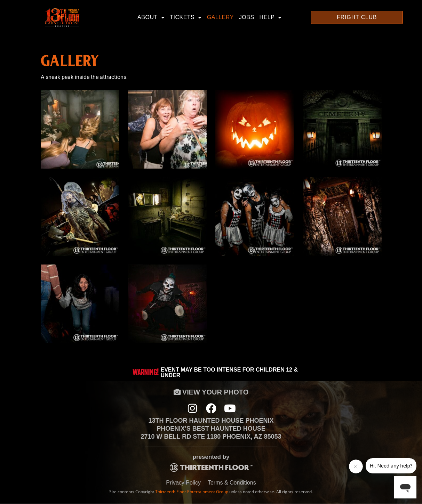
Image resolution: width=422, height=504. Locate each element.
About (151, 17)
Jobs (247, 17)
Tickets (186, 17)
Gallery (220, 17)
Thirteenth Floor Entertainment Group (192, 492)
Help (271, 17)
